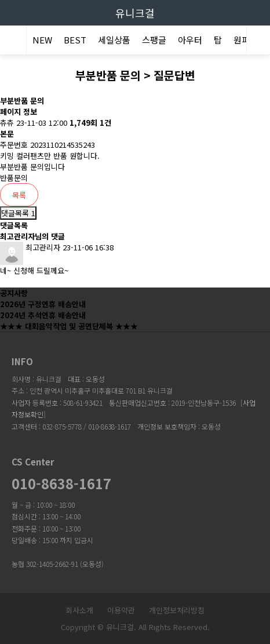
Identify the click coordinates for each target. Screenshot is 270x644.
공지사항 (14, 293)
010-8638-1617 (61, 483)
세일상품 (114, 40)
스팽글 (154, 40)
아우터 (190, 40)
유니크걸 (135, 13)
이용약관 (121, 610)
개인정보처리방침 (177, 610)
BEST (75, 40)
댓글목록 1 (18, 213)
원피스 (246, 40)
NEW (42, 40)
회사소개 (79, 610)
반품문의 (14, 178)
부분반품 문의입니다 (32, 167)
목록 (19, 195)
